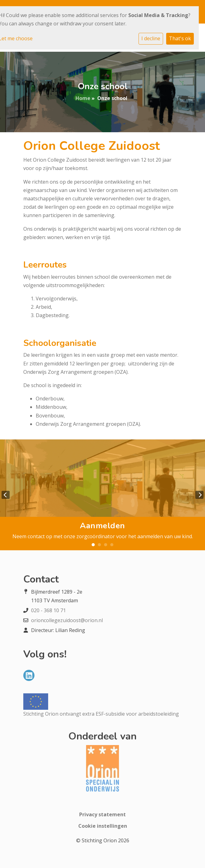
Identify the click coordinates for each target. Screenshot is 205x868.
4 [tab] (112, 545)
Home (83, 98)
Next (199, 495)
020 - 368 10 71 (48, 610)
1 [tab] (93, 545)
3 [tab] (106, 545)
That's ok (180, 38)
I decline (151, 38)
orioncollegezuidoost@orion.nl (67, 620)
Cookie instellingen (103, 826)
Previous (6, 495)
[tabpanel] (102, 495)
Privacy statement (102, 814)
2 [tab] (99, 545)
